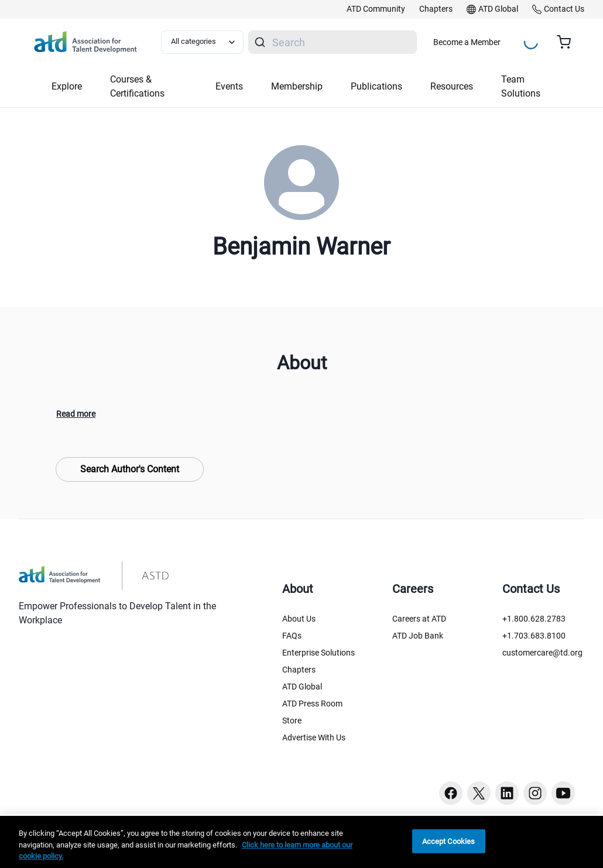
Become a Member (467, 42)
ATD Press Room (312, 704)
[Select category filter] (203, 42)
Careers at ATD (419, 619)
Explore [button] (67, 86)
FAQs (292, 636)
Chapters (299, 670)
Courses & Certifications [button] (137, 86)
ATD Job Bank (418, 636)
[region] (301, 842)
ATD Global (302, 687)
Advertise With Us (314, 737)
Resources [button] (452, 86)
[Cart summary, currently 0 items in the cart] (568, 42)
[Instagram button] (535, 793)
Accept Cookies (449, 841)
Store (292, 721)
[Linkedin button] (507, 793)
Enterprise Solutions (318, 653)
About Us (299, 619)
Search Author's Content (130, 469)
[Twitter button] (479, 793)
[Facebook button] (451, 793)
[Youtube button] (563, 793)
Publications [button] (376, 86)
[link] (376, 9)
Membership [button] (297, 86)
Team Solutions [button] (521, 86)
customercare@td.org (542, 653)
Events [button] (229, 86)
